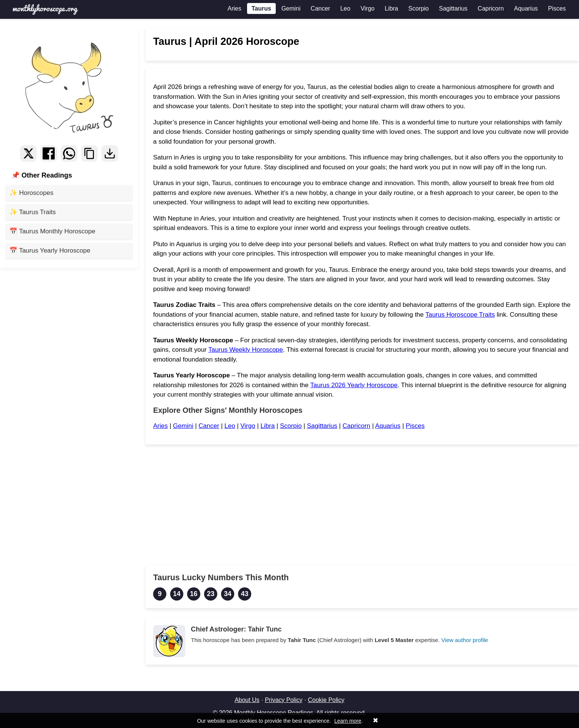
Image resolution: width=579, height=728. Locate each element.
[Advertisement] (362, 505)
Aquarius (526, 8)
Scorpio (419, 8)
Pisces (557, 8)
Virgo (368, 8)
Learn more (348, 721)
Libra (392, 8)
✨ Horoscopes (31, 193)
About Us (247, 700)
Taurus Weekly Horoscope (246, 350)
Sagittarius (453, 8)
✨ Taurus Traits (33, 212)
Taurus (261, 8)
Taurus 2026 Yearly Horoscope (354, 385)
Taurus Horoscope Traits (460, 315)
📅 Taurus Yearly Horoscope (50, 251)
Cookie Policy (326, 700)
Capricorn (491, 8)
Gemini (291, 8)
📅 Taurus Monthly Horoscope (52, 231)
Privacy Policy (284, 700)
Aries (234, 8)
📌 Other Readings (42, 175)
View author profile (465, 640)
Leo (345, 8)
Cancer (321, 8)
